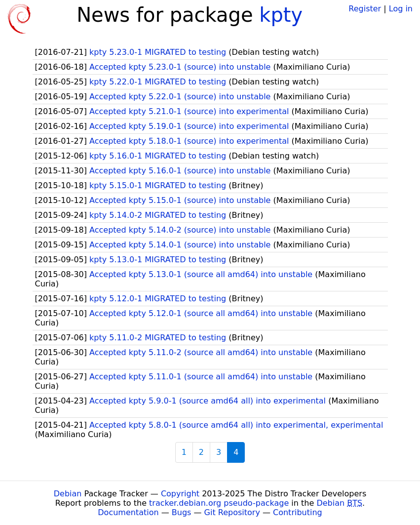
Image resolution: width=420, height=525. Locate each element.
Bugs (182, 512)
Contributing (298, 512)
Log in (401, 9)
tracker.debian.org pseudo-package (219, 503)
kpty (281, 15)
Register (365, 9)
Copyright (180, 494)
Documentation (128, 512)
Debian (68, 494)
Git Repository (232, 512)
